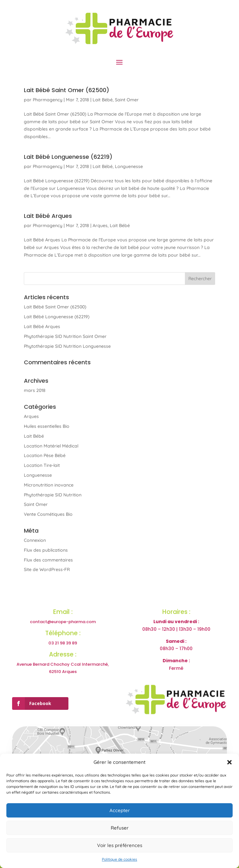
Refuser (120, 828)
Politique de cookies (119, 859)
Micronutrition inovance (49, 485)
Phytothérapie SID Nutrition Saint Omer (65, 336)
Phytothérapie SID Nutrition (53, 495)
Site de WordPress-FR (47, 569)
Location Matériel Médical (51, 446)
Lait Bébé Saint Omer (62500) (67, 90)
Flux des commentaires (48, 560)
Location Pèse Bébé (45, 455)
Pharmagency (48, 100)
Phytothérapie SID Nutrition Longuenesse (67, 346)
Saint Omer (127, 100)
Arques (100, 225)
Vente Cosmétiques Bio (48, 514)
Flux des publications (46, 550)
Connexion (35, 540)
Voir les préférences (120, 845)
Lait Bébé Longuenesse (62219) (68, 157)
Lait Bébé (103, 100)
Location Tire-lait (42, 465)
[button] (229, 762)
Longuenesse (129, 166)
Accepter (120, 810)
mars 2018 (35, 390)
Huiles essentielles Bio (47, 426)
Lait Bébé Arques (48, 216)
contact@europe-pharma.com (63, 622)
